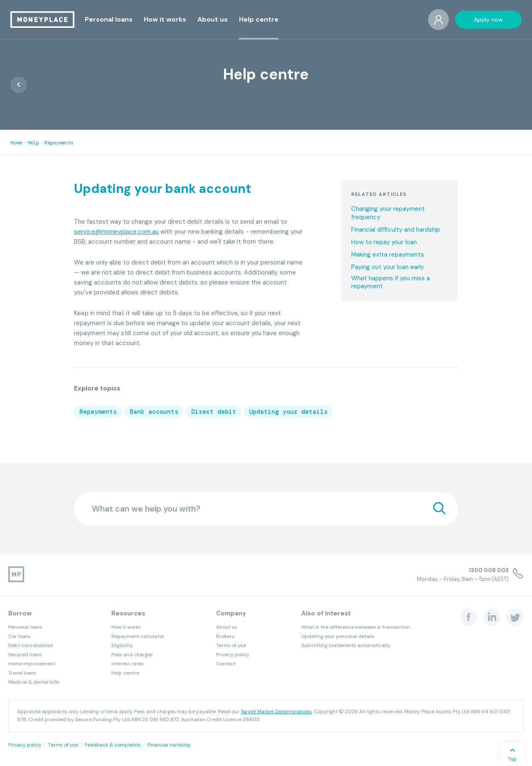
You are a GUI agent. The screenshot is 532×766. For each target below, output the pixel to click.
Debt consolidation (31, 645)
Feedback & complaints (113, 745)
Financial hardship (169, 745)
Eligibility (122, 645)
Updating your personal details (338, 636)
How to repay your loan (384, 242)
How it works (126, 627)
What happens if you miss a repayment (390, 283)
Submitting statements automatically (346, 645)
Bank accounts (154, 412)
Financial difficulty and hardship (396, 230)
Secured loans (25, 655)
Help (33, 143)
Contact (226, 664)
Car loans (20, 636)
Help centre (125, 673)
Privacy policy (233, 655)
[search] (439, 509)
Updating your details (288, 412)
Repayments (59, 143)
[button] (109, 19)
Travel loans (22, 673)
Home (16, 143)
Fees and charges (132, 655)
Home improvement (32, 664)
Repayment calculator (138, 636)
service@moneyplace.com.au (116, 232)
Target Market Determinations (276, 712)
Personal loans (25, 627)
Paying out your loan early (388, 267)
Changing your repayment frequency (388, 213)
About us (227, 627)
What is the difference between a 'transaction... (357, 627)
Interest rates (128, 664)
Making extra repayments (388, 255)
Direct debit (214, 412)
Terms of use (231, 645)
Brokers (225, 636)
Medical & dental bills (34, 682)
